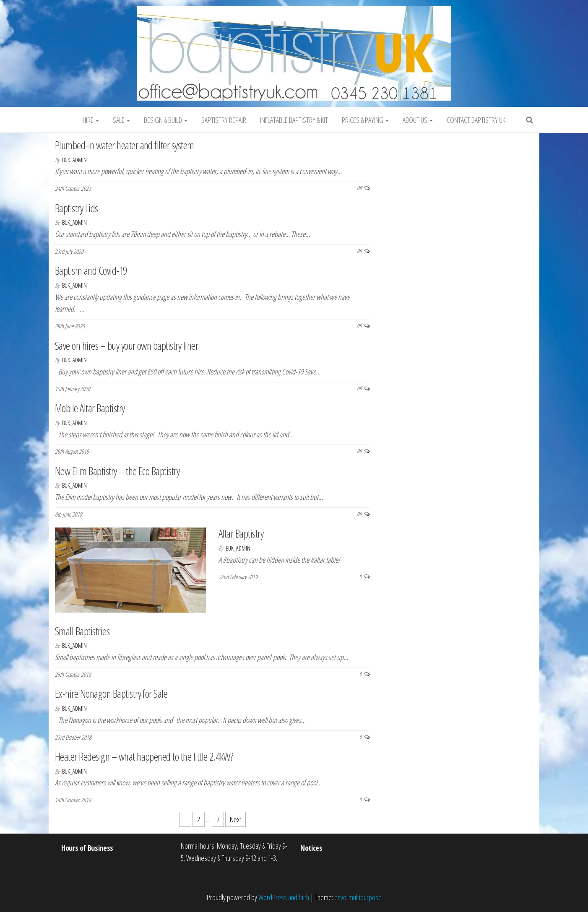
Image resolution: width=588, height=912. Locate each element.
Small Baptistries (82, 631)
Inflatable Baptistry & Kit (294, 120)
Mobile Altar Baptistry (90, 408)
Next (235, 819)
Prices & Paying (365, 120)
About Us (418, 120)
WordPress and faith (284, 897)
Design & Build (166, 120)
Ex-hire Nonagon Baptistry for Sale (111, 694)
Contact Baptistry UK (476, 120)
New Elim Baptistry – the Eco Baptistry (117, 471)
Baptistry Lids (77, 208)
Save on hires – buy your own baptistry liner (126, 346)
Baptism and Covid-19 (91, 270)
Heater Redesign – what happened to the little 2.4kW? (144, 756)
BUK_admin (74, 160)
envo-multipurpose (358, 897)
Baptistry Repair (224, 120)
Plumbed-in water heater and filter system (125, 145)
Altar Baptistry (241, 533)
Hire (91, 120)
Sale (121, 120)
